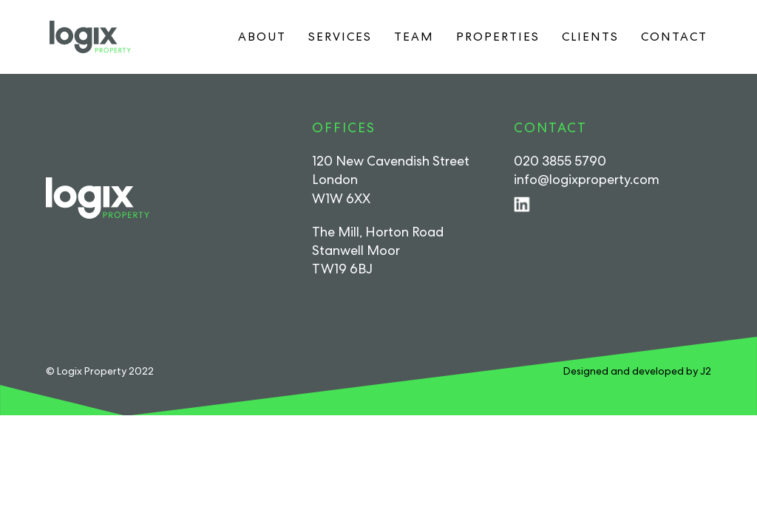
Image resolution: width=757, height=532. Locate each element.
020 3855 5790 (560, 161)
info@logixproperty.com (587, 179)
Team (414, 37)
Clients (590, 37)
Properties (498, 37)
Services (340, 37)
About (262, 37)
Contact (674, 37)
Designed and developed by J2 (637, 371)
